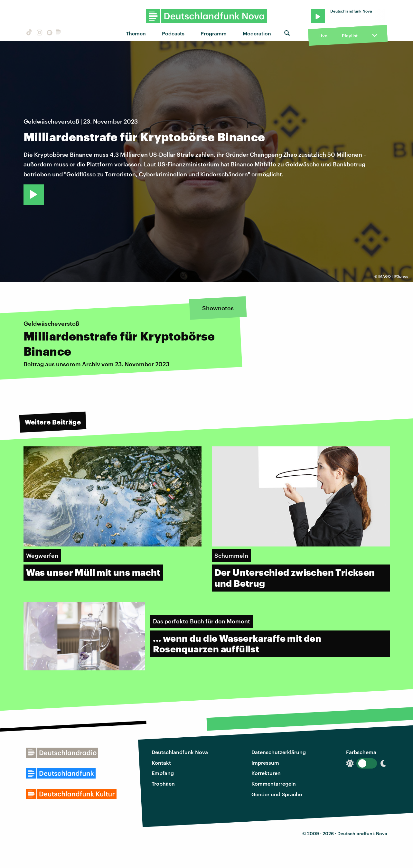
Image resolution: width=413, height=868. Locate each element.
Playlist (350, 36)
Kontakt (161, 763)
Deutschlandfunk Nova (180, 752)
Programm (214, 33)
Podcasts (173, 33)
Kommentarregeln (274, 784)
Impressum (265, 763)
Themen (136, 33)
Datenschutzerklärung (279, 752)
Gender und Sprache (277, 794)
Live (323, 36)
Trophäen (163, 784)
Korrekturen (266, 773)
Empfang (163, 773)
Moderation (257, 33)
